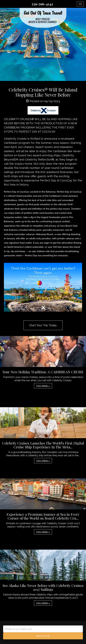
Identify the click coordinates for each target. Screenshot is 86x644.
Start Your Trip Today (43, 325)
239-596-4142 (42, 4)
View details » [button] (43, 386)
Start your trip (43, 636)
